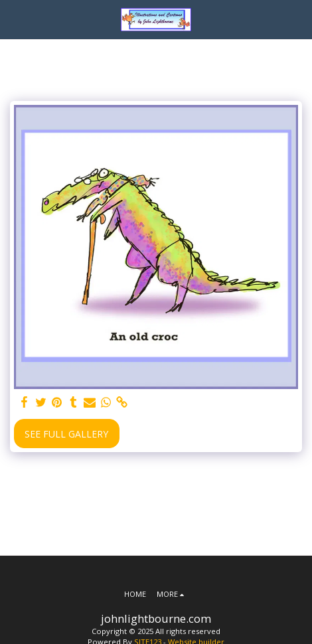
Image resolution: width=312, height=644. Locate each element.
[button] (15, 19)
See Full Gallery (66, 434)
